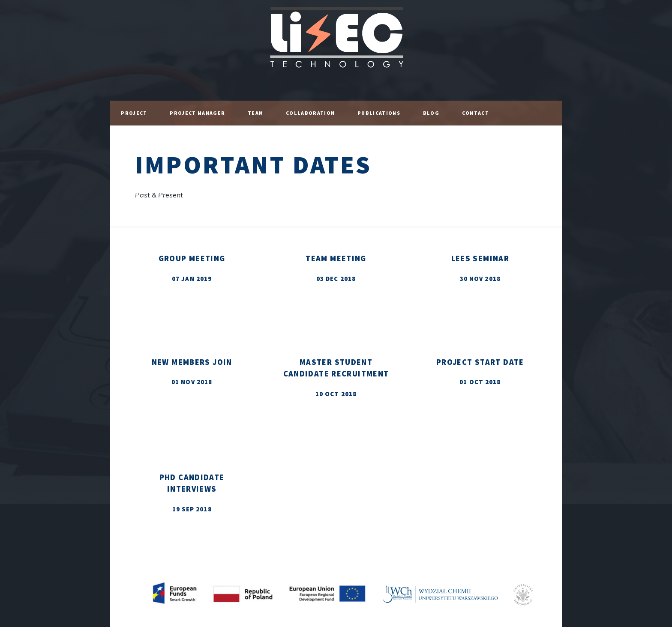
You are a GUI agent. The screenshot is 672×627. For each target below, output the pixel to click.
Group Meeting (192, 258)
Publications (379, 113)
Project (134, 113)
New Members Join (192, 362)
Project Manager (197, 113)
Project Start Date (480, 362)
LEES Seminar (480, 258)
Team (255, 113)
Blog (431, 113)
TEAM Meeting (336, 258)
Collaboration (310, 113)
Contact (475, 113)
